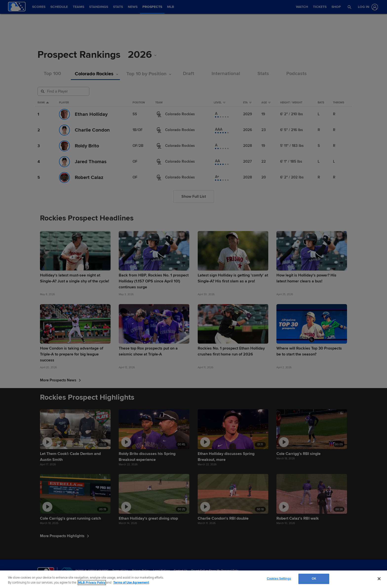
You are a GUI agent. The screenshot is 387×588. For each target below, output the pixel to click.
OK (314, 579)
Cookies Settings (279, 579)
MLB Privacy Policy (92, 583)
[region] (193, 579)
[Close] (379, 579)
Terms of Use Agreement (131, 583)
